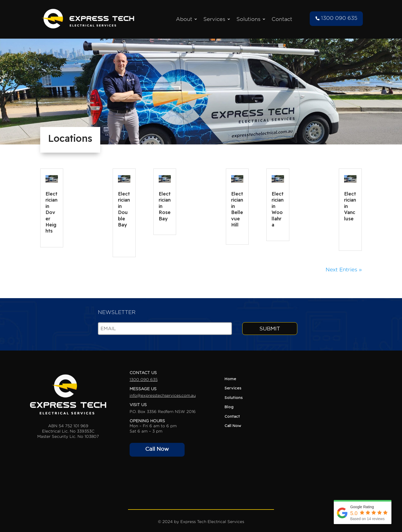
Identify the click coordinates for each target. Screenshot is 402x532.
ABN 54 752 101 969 (68, 426)
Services (214, 19)
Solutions (248, 19)
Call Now (157, 449)
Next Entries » (344, 270)
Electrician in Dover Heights (51, 212)
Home (230, 379)
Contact (282, 19)
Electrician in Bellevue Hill (237, 209)
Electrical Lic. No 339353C (68, 431)
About (184, 19)
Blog (229, 407)
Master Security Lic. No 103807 (68, 436)
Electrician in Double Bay (124, 209)
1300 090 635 (336, 18)
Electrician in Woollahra (278, 209)
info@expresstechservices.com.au (163, 395)
